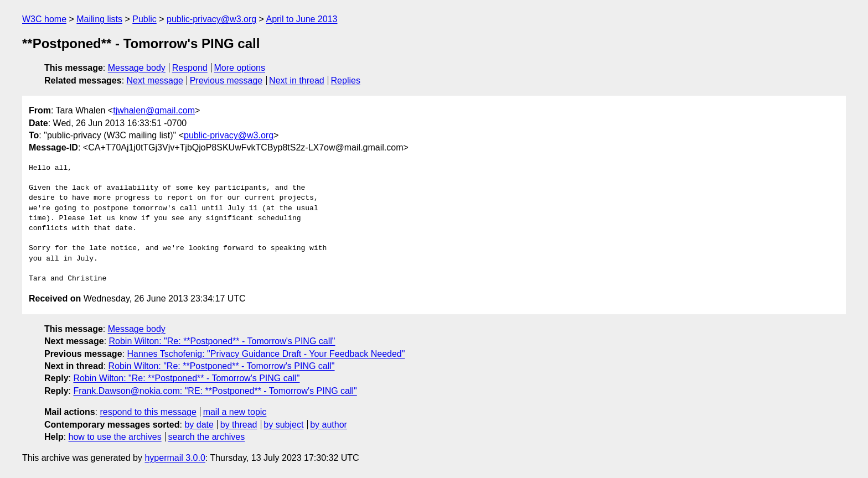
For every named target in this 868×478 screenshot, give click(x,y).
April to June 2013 (301, 19)
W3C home (44, 19)
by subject (283, 425)
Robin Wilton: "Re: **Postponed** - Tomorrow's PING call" (222, 341)
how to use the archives (115, 437)
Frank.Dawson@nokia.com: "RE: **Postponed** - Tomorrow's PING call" (215, 391)
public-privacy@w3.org (211, 19)
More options (240, 68)
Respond (190, 68)
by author (329, 425)
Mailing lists (99, 19)
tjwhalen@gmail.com (154, 110)
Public (144, 19)
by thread (239, 425)
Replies (346, 80)
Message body (137, 68)
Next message (155, 80)
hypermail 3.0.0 (175, 458)
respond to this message (148, 412)
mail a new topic (235, 412)
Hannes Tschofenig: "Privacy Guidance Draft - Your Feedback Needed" (266, 354)
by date (199, 425)
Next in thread (297, 80)
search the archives (207, 437)
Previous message (226, 80)
